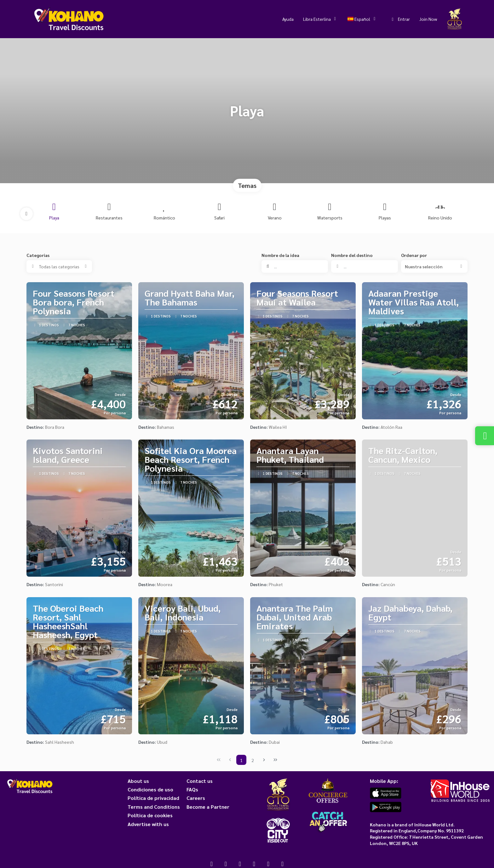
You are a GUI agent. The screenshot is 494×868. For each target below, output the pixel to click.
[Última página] (275, 760)
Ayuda (288, 19)
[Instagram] (240, 864)
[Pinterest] (268, 864)
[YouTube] (254, 864)
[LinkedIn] (282, 864)
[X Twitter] (226, 864)
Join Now (428, 19)
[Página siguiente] (264, 760)
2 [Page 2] (253, 760)
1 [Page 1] (241, 760)
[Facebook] (212, 864)
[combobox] (364, 266)
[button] (26, 214)
